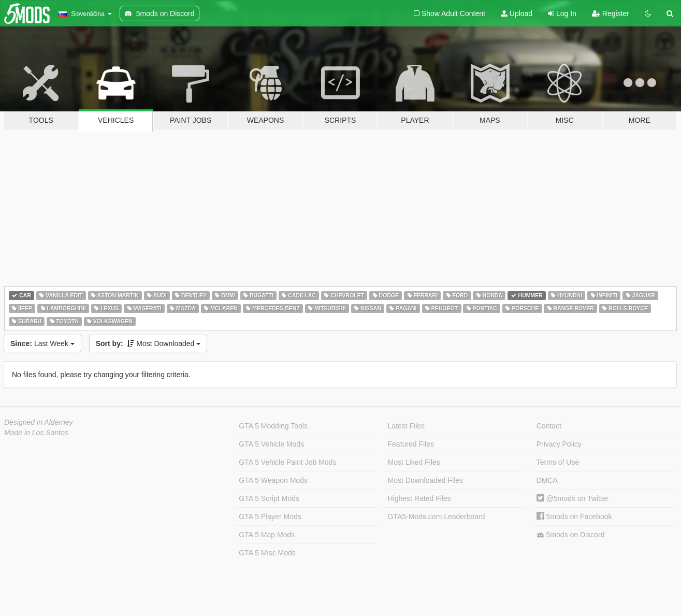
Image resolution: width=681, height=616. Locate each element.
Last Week (42, 343)
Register (611, 13)
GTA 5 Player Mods (270, 517)
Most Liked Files (414, 462)
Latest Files (407, 426)
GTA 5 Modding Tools (273, 426)
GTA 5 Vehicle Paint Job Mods (287, 462)
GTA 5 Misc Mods (267, 553)
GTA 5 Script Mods (269, 498)
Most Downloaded (148, 343)
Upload (517, 13)
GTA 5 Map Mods (267, 535)
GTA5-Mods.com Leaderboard (437, 517)
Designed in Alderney (39, 422)
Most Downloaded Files (426, 480)
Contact (549, 426)
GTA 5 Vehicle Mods (271, 444)
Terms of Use (558, 462)
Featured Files (411, 444)
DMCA (547, 480)
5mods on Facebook (574, 517)
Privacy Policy (559, 444)
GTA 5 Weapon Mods (273, 480)
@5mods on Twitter (573, 498)
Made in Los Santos (36, 433)
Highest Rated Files (419, 498)
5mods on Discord (571, 535)
